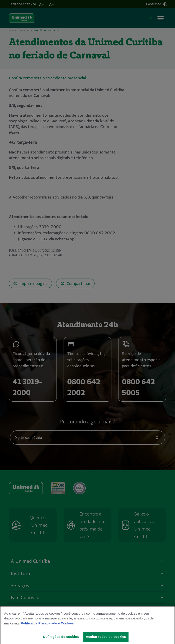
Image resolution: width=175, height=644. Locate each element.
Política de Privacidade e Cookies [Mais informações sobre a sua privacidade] (47, 630)
